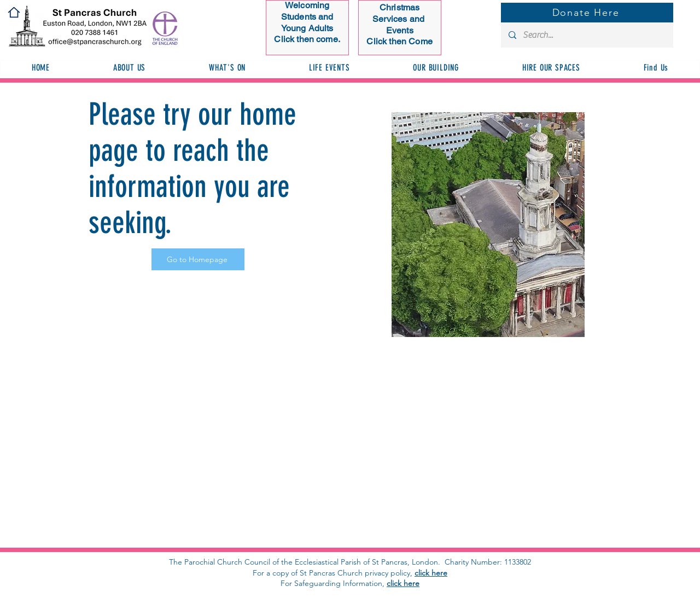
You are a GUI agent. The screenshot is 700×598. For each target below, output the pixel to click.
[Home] (14, 12)
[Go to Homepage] (198, 259)
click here (431, 573)
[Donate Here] (587, 13)
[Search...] (587, 35)
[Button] (307, 24)
